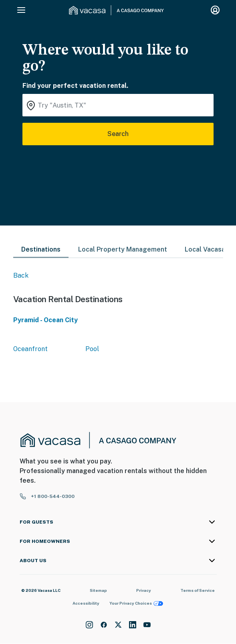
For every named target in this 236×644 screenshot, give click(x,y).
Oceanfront (30, 349)
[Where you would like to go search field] (118, 105)
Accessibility (86, 603)
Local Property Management (123, 249)
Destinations (41, 249)
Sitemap (98, 590)
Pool (92, 349)
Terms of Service (198, 590)
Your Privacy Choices (136, 603)
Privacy (144, 590)
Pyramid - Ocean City (45, 320)
